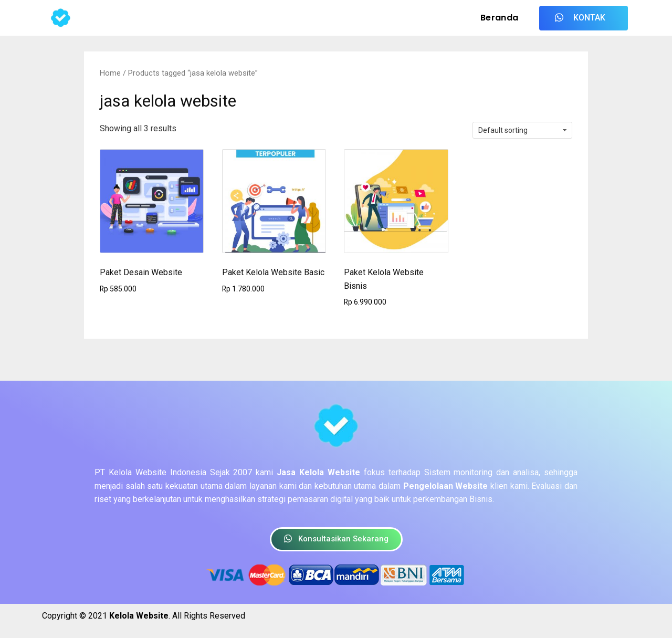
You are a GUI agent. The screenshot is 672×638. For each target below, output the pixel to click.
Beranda (499, 18)
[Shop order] (522, 130)
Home (110, 73)
